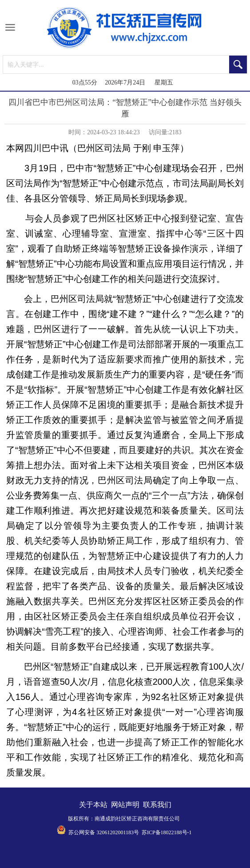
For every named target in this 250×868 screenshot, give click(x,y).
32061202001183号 (118, 832)
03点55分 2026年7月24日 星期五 (123, 82)
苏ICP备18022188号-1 (167, 832)
